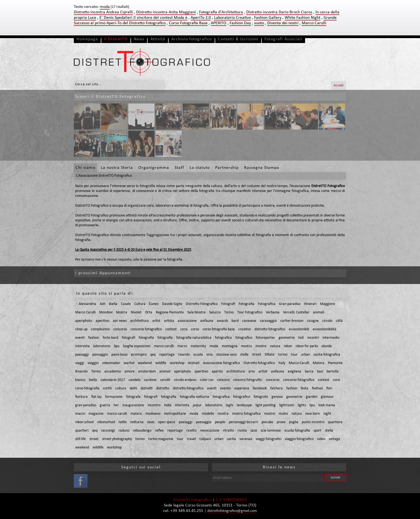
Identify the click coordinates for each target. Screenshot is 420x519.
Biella (113, 304)
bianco (80, 380)
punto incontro (313, 422)
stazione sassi (226, 355)
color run (207, 380)
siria (210, 355)
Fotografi (228, 304)
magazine (96, 414)
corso (195, 329)
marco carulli (164, 346)
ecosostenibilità (325, 329)
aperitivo (102, 321)
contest (171, 329)
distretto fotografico (270, 329)
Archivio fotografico (192, 39)
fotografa (133, 397)
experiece (242, 388)
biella (93, 380)
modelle (208, 414)
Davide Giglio (172, 304)
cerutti (165, 380)
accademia (113, 372)
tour (294, 355)
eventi (80, 338)
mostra (246, 346)
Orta (149, 312)
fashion (94, 338)
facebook (260, 388)
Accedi (339, 85)
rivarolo (184, 355)
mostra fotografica (246, 414)
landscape (244, 405)
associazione (187, 321)
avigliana (294, 372)
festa (305, 388)
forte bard (110, 338)
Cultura (140, 304)
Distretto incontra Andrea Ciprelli (103, 12)
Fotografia (246, 304)
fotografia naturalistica (194, 338)
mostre (261, 346)
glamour (327, 397)
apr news (120, 321)
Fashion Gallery (268, 18)
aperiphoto (84, 321)
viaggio (93, 363)
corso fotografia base (219, 329)
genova (277, 397)
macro (80, 414)
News (139, 39)
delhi (133, 388)
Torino (229, 312)
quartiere (335, 422)
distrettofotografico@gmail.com (232, 511)
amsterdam (147, 372)
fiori (329, 388)
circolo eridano (185, 380)
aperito (217, 372)
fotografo (261, 397)
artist (156, 321)
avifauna (207, 321)
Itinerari (310, 304)
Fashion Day (240, 23)
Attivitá (158, 39)
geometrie (287, 338)
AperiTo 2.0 (201, 18)
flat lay (96, 397)
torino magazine (161, 439)
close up (81, 329)
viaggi (80, 363)
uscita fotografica (327, 355)
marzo (182, 346)
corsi (184, 329)
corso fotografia (87, 388)
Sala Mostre (197, 312)
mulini (283, 414)
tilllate (270, 355)
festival (317, 388)
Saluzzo (215, 312)
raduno (124, 431)
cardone (150, 380)
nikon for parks (307, 346)
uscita (231, 439)
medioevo (153, 414)
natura (275, 346)
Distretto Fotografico (202, 304)
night (327, 414)
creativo (245, 329)
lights (302, 405)
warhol (129, 363)
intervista (82, 346)
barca (309, 372)
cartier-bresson (292, 321)
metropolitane (175, 414)
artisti (263, 372)
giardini (312, 397)
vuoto (259, 23)
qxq (153, 355)
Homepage (87, 39)
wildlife (161, 363)
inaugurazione (133, 405)
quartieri (82, 431)
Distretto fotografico (259, 363)
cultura (121, 388)
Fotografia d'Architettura (221, 12)
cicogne (313, 321)
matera (136, 414)
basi (320, 372)
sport (317, 431)
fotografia (146, 338)
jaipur (197, 405)
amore (130, 372)
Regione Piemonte (170, 312)
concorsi (223, 380)
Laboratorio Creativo (232, 18)
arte (252, 372)
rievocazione (210, 431)
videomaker (111, 363)
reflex (159, 431)
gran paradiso (86, 405)
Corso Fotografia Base (188, 23)
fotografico (244, 338)
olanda (327, 346)
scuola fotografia (297, 431)
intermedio (331, 338)
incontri (313, 338)
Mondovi (106, 312)
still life (80, 439)
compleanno (100, 329)
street (257, 355)
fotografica (223, 338)
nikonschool (106, 422)
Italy (282, 363)
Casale (126, 304)
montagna (230, 346)
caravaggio (268, 321)
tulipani (205, 439)
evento (225, 388)
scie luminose (271, 431)
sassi (254, 431)
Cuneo (154, 304)
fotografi (128, 338)
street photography (117, 439)
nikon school (84, 422)
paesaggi (82, 355)
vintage (334, 439)
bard (235, 321)
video (321, 439)
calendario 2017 (113, 380)
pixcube (267, 422)
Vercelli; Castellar (296, 312)
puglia (294, 422)
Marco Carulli (314, 23)
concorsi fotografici (248, 380)
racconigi (108, 431)
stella (329, 431)
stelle (244, 355)
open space (167, 422)
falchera (276, 388)
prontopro (139, 355)
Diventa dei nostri (283, 23)
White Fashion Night (302, 18)
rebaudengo (142, 431)
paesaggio (100, 355)
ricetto (191, 431)
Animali (194, 363)
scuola (198, 355)
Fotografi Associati (283, 39)
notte (123, 422)
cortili (107, 388)
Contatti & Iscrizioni (238, 39)
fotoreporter (265, 338)
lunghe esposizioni (137, 346)
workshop (177, 363)
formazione (114, 397)
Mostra (122, 312)
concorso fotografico (146, 329)
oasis (151, 422)
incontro (154, 405)
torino (283, 355)
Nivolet (136, 312)
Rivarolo (81, 372)
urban (305, 355)
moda (214, 346)
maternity (198, 346)
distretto (163, 388)
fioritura (81, 397)
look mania (327, 405)
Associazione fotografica (221, 363)
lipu (117, 346)
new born (313, 414)
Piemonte (335, 363)
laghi (229, 405)
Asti (103, 304)
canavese (249, 321)
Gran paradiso (290, 304)
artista (169, 321)
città (339, 321)
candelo (135, 380)
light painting (266, 405)
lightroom (287, 405)
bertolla (333, 372)
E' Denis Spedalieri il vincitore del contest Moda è (143, 18)
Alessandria (87, 304)
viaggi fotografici (269, 439)
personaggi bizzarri (243, 422)
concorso (120, 329)
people (220, 422)
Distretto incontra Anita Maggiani (166, 12)
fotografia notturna (194, 397)
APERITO (219, 23)
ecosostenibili (299, 329)
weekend (145, 363)
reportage (167, 355)
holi (301, 338)
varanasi (246, 439)
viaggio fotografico (299, 439)
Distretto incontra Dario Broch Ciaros (279, 12)
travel (191, 439)
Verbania (273, 312)
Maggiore (328, 304)
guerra (105, 405)
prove (281, 422)
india (168, 405)
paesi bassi (119, 355)
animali (319, 312)
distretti (147, 388)
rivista (242, 431)
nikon (288, 346)
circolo (327, 321)
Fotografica (267, 304)
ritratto (228, 431)
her (116, 405)
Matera (319, 363)
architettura (139, 321)
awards (222, 321)
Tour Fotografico (250, 312)
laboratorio (102, 346)
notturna (137, 422)
